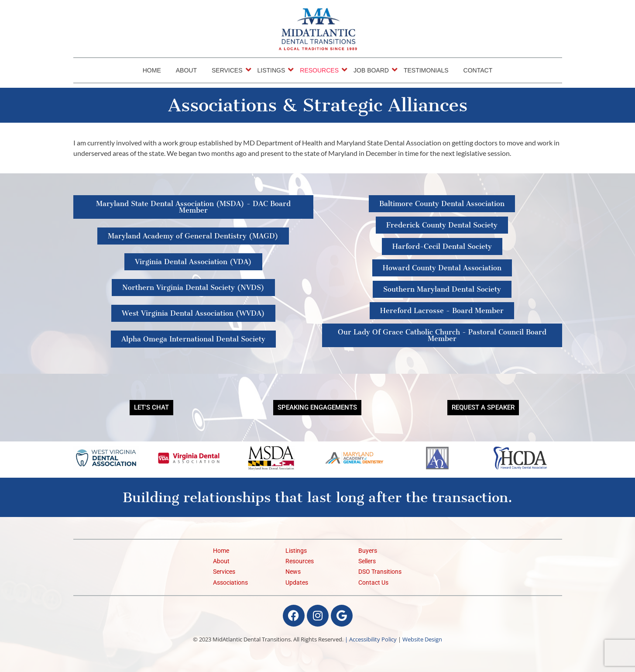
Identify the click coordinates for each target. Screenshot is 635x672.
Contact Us (373, 583)
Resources (321, 70)
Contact (478, 70)
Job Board (373, 70)
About (186, 70)
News (293, 572)
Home (152, 70)
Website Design (422, 639)
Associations (230, 583)
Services (229, 70)
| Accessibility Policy (371, 639)
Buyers (368, 551)
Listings (273, 70)
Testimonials (426, 70)
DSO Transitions (380, 572)
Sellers (367, 561)
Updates (297, 583)
